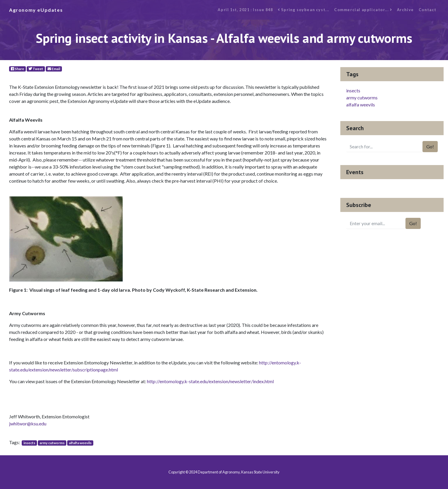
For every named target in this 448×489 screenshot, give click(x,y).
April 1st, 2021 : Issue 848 (245, 10)
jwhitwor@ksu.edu (28, 423)
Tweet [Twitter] (36, 69)
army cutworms (52, 443)
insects (29, 443)
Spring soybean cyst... (304, 10)
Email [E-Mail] (54, 69)
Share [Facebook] (17, 69)
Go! (430, 146)
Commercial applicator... (363, 10)
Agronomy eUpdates (36, 10)
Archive (405, 10)
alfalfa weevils (80, 443)
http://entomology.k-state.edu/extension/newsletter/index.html (210, 381)
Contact (428, 10)
